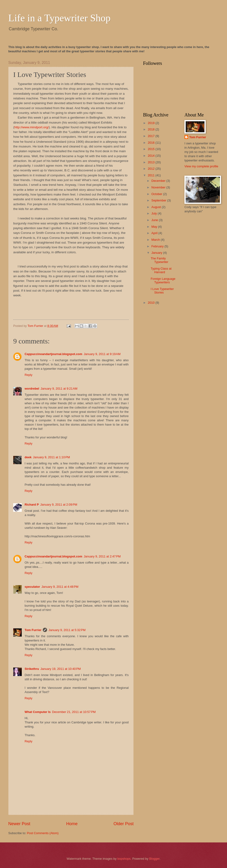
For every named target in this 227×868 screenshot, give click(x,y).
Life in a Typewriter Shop (59, 18)
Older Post (124, 824)
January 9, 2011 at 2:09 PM (59, 505)
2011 (152, 175)
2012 (152, 169)
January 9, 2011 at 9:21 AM (59, 389)
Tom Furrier (33, 630)
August (157, 207)
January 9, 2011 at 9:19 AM (102, 354)
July (154, 213)
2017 (152, 136)
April (155, 233)
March (156, 240)
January (157, 253)
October (157, 194)
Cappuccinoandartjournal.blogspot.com (53, 354)
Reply (28, 375)
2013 (152, 162)
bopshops (124, 859)
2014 (152, 156)
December (159, 181)
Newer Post (19, 824)
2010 (152, 303)
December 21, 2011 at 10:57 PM (74, 712)
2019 (152, 123)
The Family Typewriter (159, 260)
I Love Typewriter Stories (162, 291)
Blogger (154, 859)
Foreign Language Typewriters (163, 280)
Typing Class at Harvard (161, 270)
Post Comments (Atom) (43, 833)
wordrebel (32, 389)
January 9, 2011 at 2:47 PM (102, 556)
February (158, 246)
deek (28, 457)
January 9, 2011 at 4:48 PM (60, 587)
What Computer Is (38, 712)
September (159, 200)
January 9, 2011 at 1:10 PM (51, 457)
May (155, 227)
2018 (152, 129)
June (155, 220)
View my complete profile (201, 166)
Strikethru (32, 669)
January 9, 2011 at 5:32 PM (67, 630)
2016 (152, 143)
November (159, 187)
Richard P (32, 505)
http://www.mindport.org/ (32, 127)
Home (72, 824)
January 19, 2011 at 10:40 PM (61, 669)
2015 (152, 149)
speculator (32, 587)
